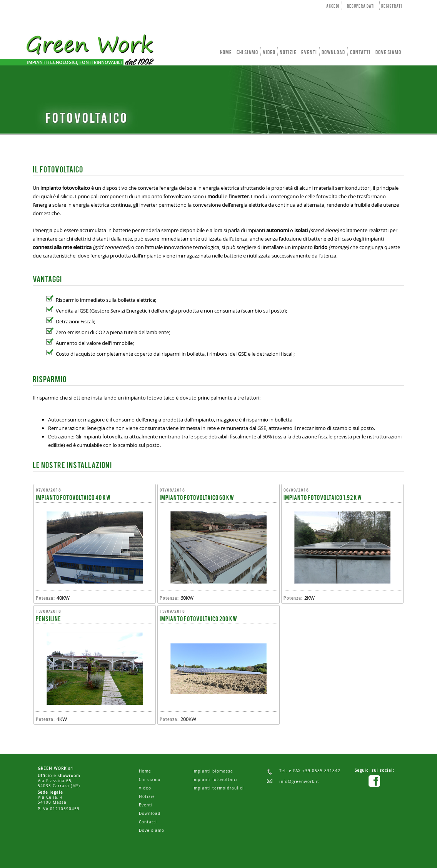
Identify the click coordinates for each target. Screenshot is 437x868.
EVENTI (309, 53)
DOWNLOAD (333, 53)
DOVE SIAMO (388, 53)
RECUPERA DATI (361, 7)
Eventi (146, 805)
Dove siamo (152, 830)
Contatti (148, 822)
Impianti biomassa (213, 771)
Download (150, 814)
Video (145, 788)
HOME (226, 53)
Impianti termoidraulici (218, 788)
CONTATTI (360, 53)
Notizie (147, 797)
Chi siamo (150, 780)
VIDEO (269, 53)
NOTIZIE (288, 53)
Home (145, 771)
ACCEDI (333, 7)
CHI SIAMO (247, 53)
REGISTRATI (392, 7)
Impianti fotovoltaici (215, 780)
